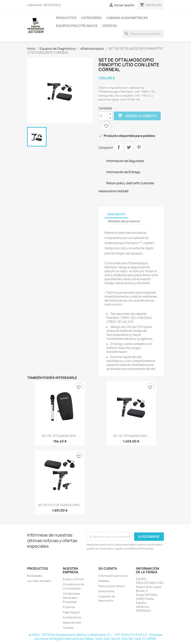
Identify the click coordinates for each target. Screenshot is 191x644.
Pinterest (139, 147)
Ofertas (109, 26)
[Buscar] (143, 34)
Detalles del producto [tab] (124, 221)
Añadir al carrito (137, 116)
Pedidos (104, 581)
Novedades (35, 576)
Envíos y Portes (73, 579)
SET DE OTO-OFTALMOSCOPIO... (60, 505)
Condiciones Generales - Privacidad (71, 598)
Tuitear (129, 147)
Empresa (69, 607)
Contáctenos (72, 617)
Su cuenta (108, 569)
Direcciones (107, 591)
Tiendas (68, 628)
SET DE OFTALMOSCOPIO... (60, 436)
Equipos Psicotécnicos (77, 26)
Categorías (91, 18)
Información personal (113, 576)
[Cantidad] (103, 116)
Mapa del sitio (72, 623)
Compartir (119, 147)
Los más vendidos (39, 581)
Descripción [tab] (116, 214)
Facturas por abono (112, 586)
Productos (66, 18)
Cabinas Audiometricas (127, 18)
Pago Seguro (72, 612)
